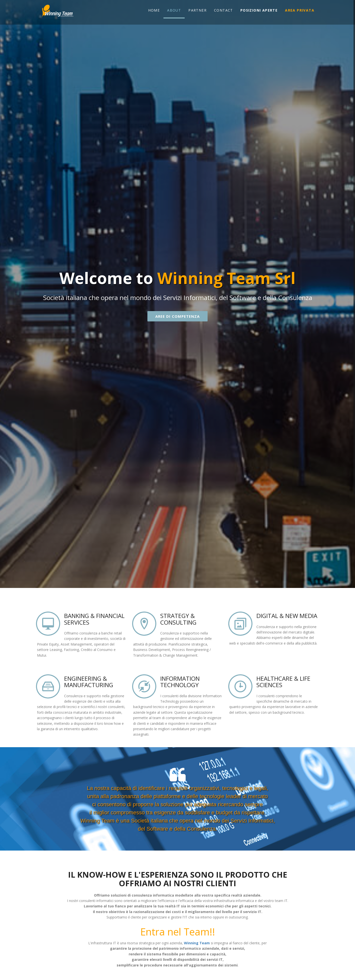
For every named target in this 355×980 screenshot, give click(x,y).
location (144, 624)
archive (48, 686)
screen (48, 624)
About (174, 10)
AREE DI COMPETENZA (177, 316)
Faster (240, 686)
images (240, 624)
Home (154, 10)
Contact (223, 10)
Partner (197, 10)
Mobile (144, 686)
